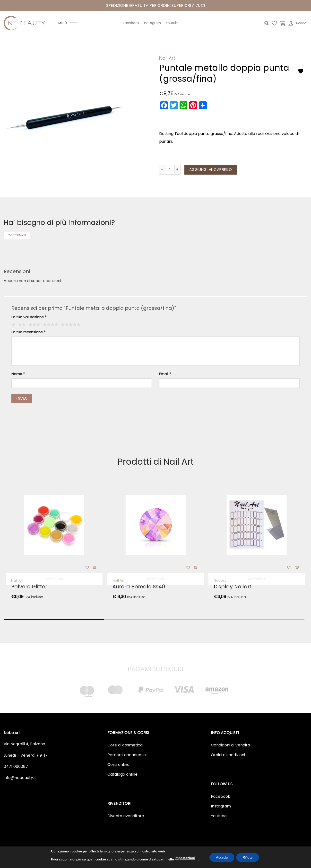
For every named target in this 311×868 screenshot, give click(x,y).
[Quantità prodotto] (170, 170)
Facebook (131, 23)
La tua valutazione (29, 317)
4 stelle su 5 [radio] (50, 325)
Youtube (173, 23)
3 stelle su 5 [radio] (34, 325)
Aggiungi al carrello (211, 170)
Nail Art (167, 58)
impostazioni (183, 858)
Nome (18, 374)
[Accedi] (298, 23)
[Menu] (70, 23)
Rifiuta (248, 857)
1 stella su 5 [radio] (13, 325)
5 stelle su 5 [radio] (70, 325)
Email (165, 374)
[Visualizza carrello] (283, 23)
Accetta (220, 857)
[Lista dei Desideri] (274, 23)
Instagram (152, 23)
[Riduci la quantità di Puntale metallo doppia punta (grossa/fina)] (162, 170)
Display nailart (233, 587)
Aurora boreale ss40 (139, 587)
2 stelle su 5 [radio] (21, 325)
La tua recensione (28, 332)
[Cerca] (266, 23)
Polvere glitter (29, 587)
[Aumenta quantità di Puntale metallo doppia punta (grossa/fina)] (178, 170)
